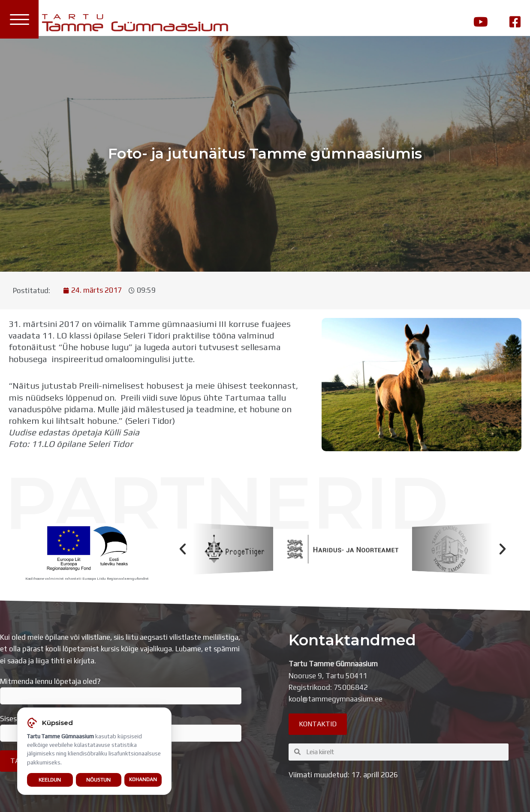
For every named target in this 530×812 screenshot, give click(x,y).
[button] (183, 549)
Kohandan (143, 779)
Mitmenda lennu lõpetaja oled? (121, 691)
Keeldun (50, 780)
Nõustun (98, 780)
